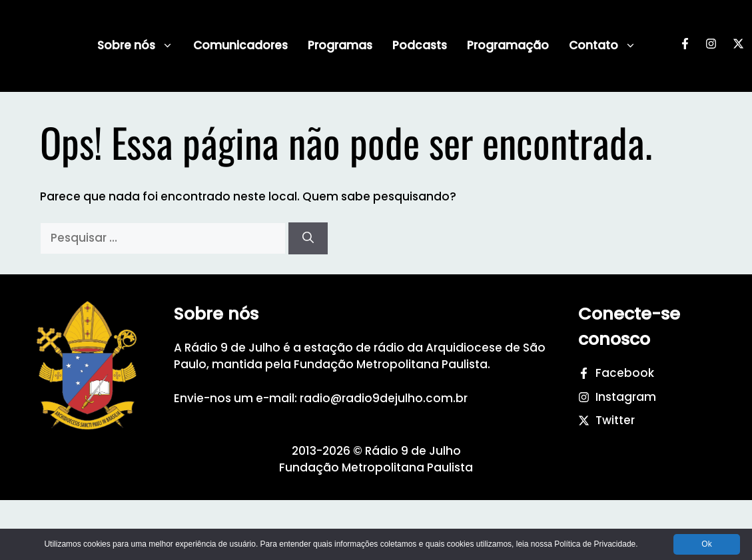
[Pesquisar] (308, 238)
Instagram (626, 397)
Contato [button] (602, 45)
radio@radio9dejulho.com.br (384, 398)
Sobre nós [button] (135, 45)
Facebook (625, 373)
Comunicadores (240, 45)
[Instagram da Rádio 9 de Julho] (711, 46)
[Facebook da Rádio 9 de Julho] (685, 46)
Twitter (615, 420)
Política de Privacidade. (596, 544)
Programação (508, 45)
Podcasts (420, 45)
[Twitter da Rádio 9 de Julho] (738, 46)
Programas (340, 45)
